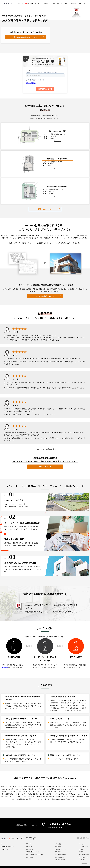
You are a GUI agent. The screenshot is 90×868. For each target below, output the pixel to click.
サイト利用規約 (18, 865)
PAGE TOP (84, 860)
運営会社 (81, 846)
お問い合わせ (83, 856)
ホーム (3, 840)
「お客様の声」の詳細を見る (45, 445)
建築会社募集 (30, 854)
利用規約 (81, 848)
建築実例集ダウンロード (33, 848)
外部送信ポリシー (84, 854)
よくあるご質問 (83, 843)
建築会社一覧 (47, 3)
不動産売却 (58, 848)
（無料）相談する (45, 462)
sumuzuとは (19, 3)
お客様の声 (38, 3)
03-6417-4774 (59, 820)
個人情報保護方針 (84, 851)
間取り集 (29, 3)
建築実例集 (56, 3)
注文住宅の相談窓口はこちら (25, 37)
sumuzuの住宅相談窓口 (8, 843)
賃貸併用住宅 (73, 3)
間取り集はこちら (45, 205)
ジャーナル (82, 3)
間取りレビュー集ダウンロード (35, 851)
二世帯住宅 (64, 3)
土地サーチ (58, 843)
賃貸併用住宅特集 (60, 856)
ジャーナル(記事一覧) (61, 851)
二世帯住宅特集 (59, 854)
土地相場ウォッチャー (61, 846)
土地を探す (58, 840)
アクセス (81, 840)
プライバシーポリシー (6, 865)
